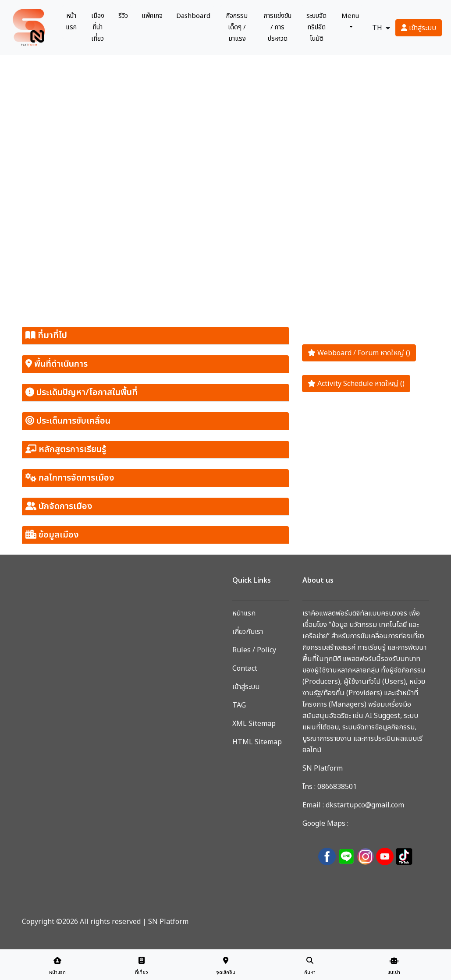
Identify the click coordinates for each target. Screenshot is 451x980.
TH (381, 28)
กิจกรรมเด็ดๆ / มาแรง (237, 27)
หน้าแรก (73, 22)
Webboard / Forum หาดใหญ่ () (359, 353)
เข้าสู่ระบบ (419, 28)
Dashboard (193, 16)
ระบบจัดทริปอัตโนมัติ (316, 27)
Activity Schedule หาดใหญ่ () (356, 384)
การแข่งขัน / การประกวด (278, 27)
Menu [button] (350, 16)
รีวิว (123, 16)
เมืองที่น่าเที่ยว (98, 27)
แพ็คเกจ (152, 16)
